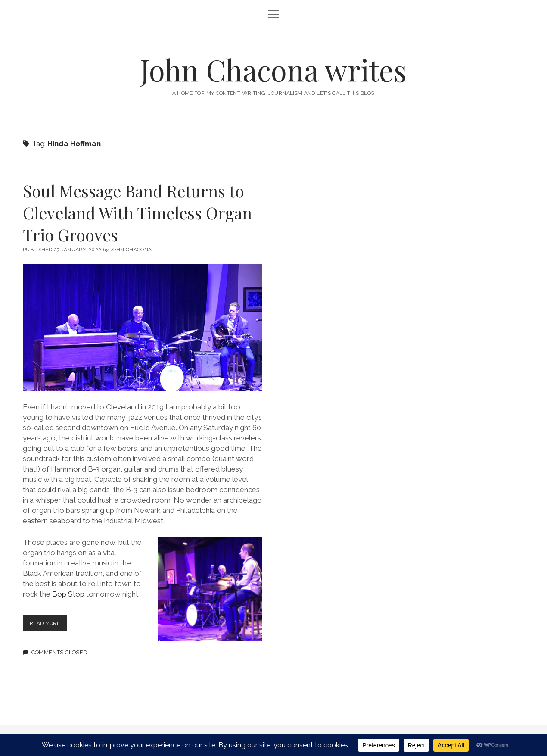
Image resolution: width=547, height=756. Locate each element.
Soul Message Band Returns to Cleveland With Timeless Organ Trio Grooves (137, 213)
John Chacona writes (273, 70)
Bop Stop (68, 594)
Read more (50, 625)
